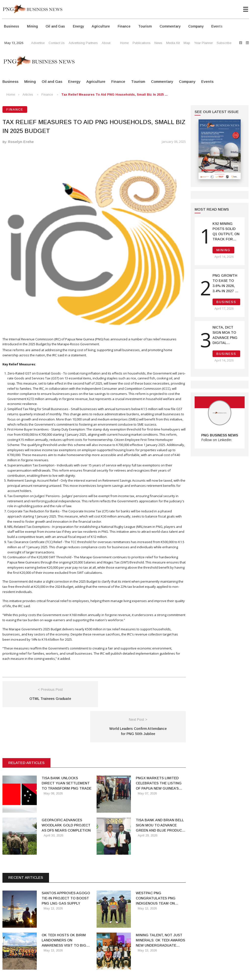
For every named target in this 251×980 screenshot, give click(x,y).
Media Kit (173, 43)
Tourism (145, 26)
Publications (142, 43)
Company (196, 26)
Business (12, 26)
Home (124, 43)
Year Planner (203, 43)
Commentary (170, 26)
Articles (28, 94)
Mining (32, 26)
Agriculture (101, 26)
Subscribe (224, 43)
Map (187, 43)
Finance (124, 26)
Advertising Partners (83, 43)
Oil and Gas (55, 26)
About (106, 43)
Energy (78, 26)
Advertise (38, 43)
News (158, 43)
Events (217, 26)
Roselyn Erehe (21, 142)
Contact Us (57, 43)
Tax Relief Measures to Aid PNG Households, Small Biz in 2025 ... (114, 94)
